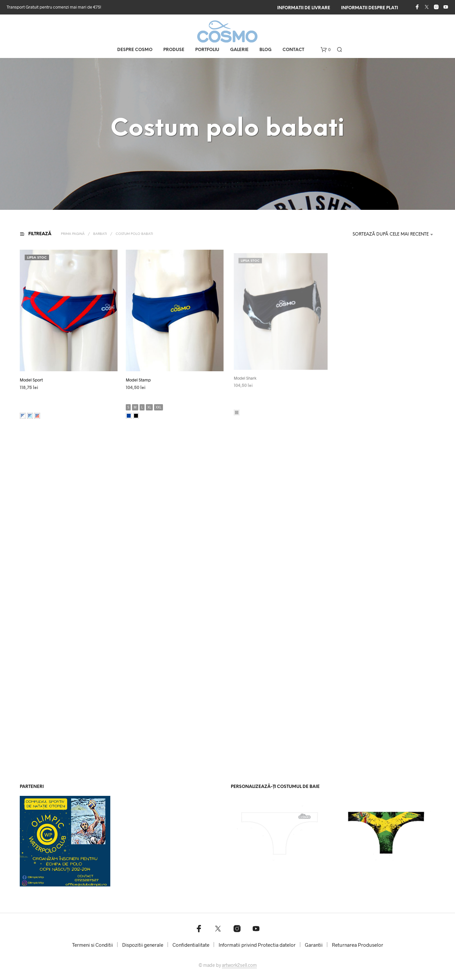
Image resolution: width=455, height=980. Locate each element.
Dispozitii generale (143, 945)
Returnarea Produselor (358, 945)
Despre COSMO (135, 50)
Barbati (100, 234)
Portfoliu (207, 50)
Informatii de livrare (304, 8)
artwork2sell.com (239, 965)
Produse (174, 50)
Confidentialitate (191, 945)
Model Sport (31, 380)
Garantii (314, 945)
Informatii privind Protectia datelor (257, 945)
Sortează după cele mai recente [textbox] (391, 234)
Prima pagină (73, 234)
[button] (326, 50)
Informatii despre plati (370, 8)
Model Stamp (140, 377)
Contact (293, 50)
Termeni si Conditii (93, 945)
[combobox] (386, 235)
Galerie (239, 50)
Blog (266, 50)
